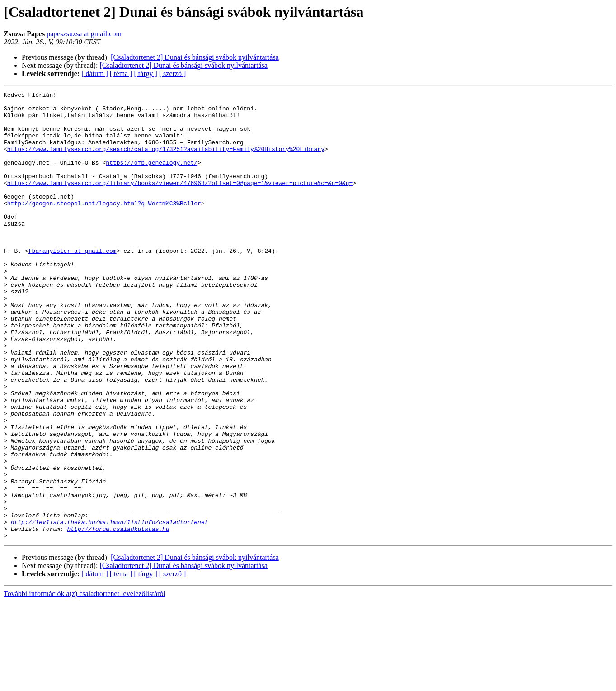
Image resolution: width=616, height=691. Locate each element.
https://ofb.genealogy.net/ (152, 177)
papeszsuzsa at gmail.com (84, 34)
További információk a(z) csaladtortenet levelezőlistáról (85, 683)
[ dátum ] (95, 73)
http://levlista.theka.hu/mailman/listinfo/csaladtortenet (110, 609)
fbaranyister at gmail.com (73, 283)
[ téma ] (121, 73)
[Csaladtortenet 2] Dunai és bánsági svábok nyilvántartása (195, 57)
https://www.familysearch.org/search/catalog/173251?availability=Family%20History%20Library (166, 161)
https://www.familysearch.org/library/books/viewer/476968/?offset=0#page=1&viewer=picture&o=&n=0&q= (180, 202)
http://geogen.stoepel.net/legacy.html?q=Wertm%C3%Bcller (104, 226)
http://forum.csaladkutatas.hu (118, 617)
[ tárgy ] (146, 73)
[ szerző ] (173, 73)
